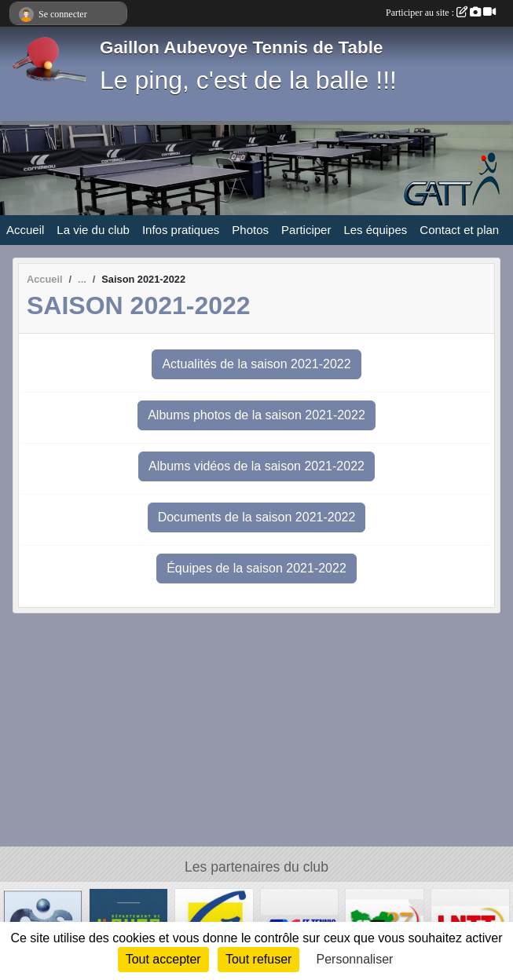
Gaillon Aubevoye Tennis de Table (241, 48)
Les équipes (375, 230)
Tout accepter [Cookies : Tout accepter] (163, 959)
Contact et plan (459, 230)
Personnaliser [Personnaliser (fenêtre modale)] (355, 959)
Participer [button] (306, 230)
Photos (250, 230)
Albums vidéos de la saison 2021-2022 (256, 466)
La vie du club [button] (93, 230)
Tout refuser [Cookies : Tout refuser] (258, 959)
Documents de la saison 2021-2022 (257, 517)
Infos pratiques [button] (181, 230)
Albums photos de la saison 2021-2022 (256, 415)
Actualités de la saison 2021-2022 (256, 364)
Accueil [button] (25, 230)
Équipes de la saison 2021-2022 (256, 568)
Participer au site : (441, 13)
